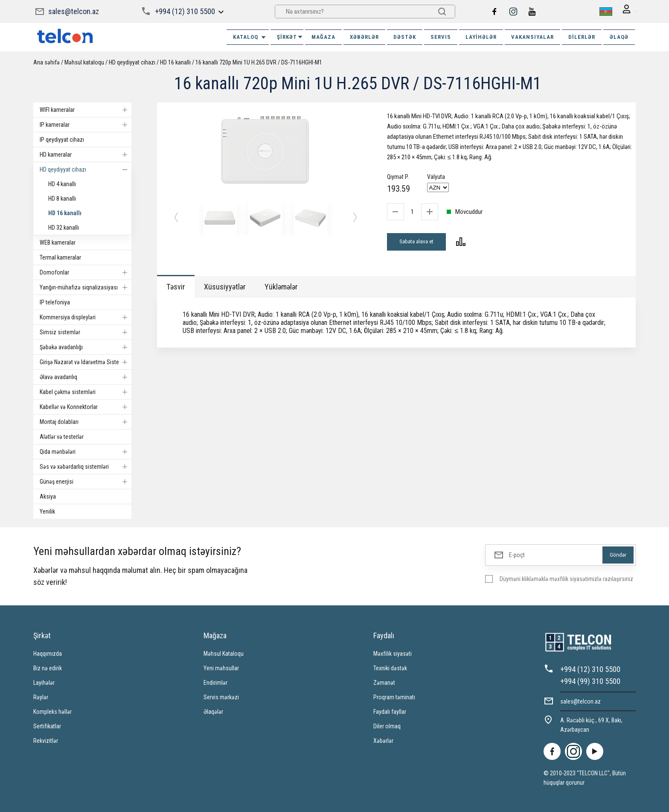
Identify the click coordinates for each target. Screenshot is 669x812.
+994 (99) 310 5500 (590, 680)
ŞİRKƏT (290, 36)
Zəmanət (384, 682)
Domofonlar (86, 272)
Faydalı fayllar (390, 711)
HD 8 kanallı (62, 198)
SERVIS (441, 36)
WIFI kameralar (86, 109)
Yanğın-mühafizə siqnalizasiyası (86, 286)
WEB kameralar (58, 242)
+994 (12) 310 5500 (184, 11)
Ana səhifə (47, 61)
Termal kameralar (60, 257)
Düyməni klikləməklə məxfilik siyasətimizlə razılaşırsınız (566, 578)
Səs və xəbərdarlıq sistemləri (86, 466)
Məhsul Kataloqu (224, 653)
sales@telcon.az (74, 11)
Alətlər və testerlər (62, 436)
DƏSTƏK (405, 36)
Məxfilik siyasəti (393, 653)
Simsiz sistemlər (86, 331)
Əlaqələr (213, 711)
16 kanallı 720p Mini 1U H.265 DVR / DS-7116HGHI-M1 (259, 61)
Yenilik (47, 511)
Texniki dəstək (390, 667)
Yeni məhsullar (221, 667)
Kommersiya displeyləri (86, 316)
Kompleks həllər (52, 711)
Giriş (624, 11)
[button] (176, 218)
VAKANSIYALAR (532, 36)
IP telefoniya (55, 301)
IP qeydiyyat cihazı (62, 139)
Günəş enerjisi (86, 481)
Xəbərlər (383, 740)
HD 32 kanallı (64, 227)
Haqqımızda (48, 653)
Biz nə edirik (48, 667)
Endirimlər (215, 682)
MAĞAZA (323, 36)
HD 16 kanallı (175, 61)
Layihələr (481, 36)
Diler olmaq (387, 725)
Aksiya (48, 496)
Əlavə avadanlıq (86, 376)
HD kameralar (86, 154)
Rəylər (41, 696)
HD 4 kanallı (62, 183)
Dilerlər (582, 36)
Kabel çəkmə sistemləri (86, 391)
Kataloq (250, 36)
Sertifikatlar (47, 725)
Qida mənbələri (86, 451)
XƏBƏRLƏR (364, 36)
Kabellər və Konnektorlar (86, 406)
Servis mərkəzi (221, 696)
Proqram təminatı (394, 696)
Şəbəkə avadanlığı (86, 346)
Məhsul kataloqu (84, 61)
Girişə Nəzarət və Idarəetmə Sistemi (86, 361)
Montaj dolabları (86, 421)
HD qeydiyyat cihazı (132, 61)
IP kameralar (86, 124)
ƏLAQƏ (619, 36)
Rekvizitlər (46, 740)
